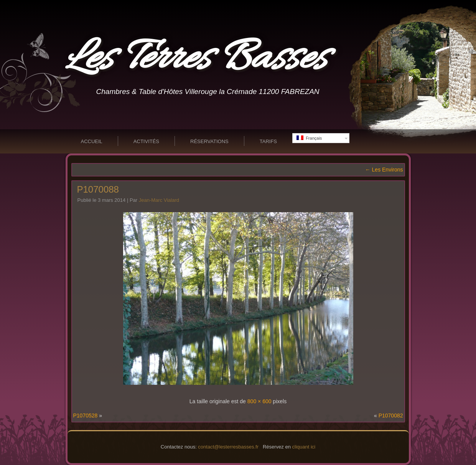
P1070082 (391, 416)
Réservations (209, 141)
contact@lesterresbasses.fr (228, 447)
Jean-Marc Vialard (159, 200)
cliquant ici (304, 447)
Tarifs (268, 141)
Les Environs (384, 170)
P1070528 (86, 416)
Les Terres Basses (196, 59)
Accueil (92, 141)
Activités (146, 141)
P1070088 (98, 189)
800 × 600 (259, 401)
